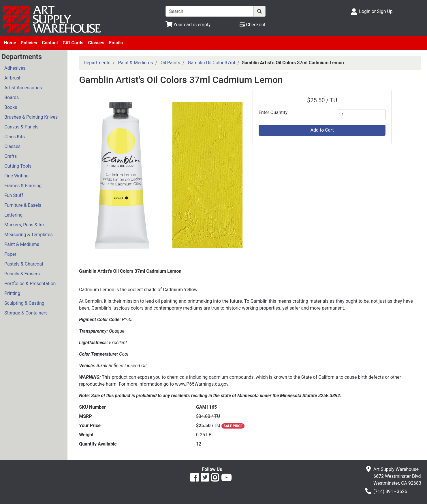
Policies (29, 43)
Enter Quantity (273, 112)
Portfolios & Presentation (30, 284)
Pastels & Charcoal (24, 264)
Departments (97, 63)
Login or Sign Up (376, 11)
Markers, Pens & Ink (25, 225)
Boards (12, 97)
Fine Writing (16, 176)
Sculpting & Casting (24, 303)
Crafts (11, 156)
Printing (12, 293)
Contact (50, 43)
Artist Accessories (23, 88)
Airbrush (13, 78)
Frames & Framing (23, 186)
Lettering (13, 215)
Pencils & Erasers (22, 274)
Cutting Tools (18, 166)
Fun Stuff (14, 195)
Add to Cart (322, 130)
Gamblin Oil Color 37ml (211, 63)
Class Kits (15, 137)
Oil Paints (170, 63)
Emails (116, 43)
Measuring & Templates (29, 235)
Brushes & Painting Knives (31, 117)
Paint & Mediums (22, 244)
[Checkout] (252, 25)
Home (10, 43)
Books (11, 107)
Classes (96, 43)
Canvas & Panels (21, 127)
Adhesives (15, 68)
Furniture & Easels (23, 205)
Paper (10, 254)
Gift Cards (73, 43)
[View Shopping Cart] (188, 25)
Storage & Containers (26, 313)
